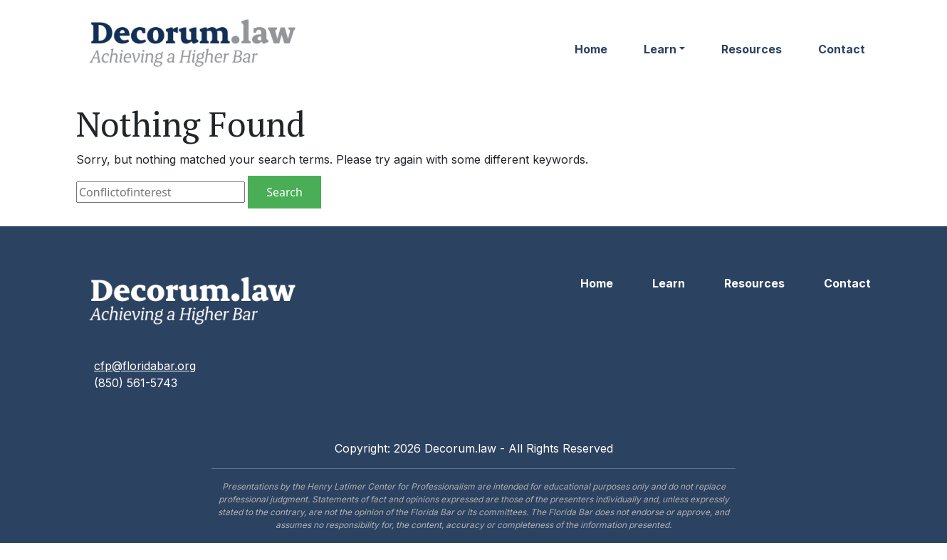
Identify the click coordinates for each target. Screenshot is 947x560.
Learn (660, 49)
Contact (842, 49)
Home (591, 49)
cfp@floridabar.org (145, 366)
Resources (752, 49)
